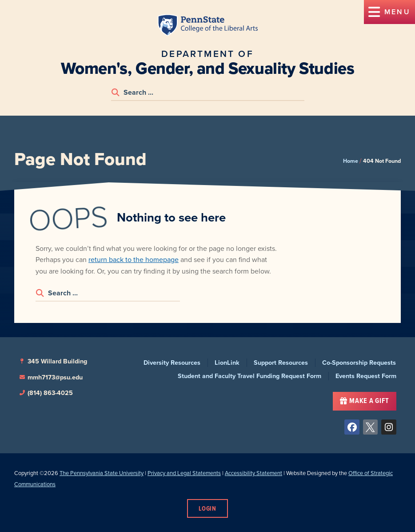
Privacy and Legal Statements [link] (184, 473)
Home (351, 161)
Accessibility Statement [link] (253, 473)
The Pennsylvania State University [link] (102, 473)
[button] (389, 12)
